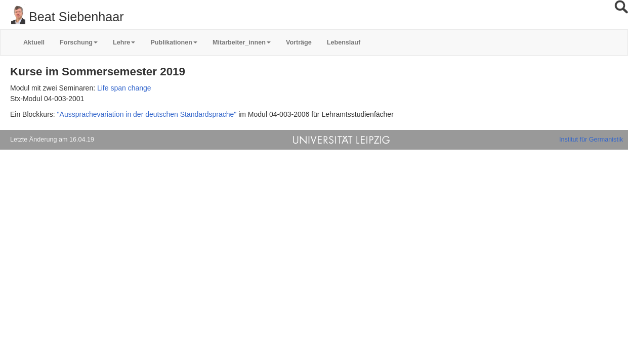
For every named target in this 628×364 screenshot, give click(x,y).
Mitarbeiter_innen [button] (242, 42)
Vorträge (299, 42)
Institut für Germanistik (591, 140)
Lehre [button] (124, 42)
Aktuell (34, 42)
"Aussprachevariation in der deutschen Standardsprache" (147, 114)
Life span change (124, 88)
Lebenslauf (344, 42)
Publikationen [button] (174, 42)
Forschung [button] (79, 42)
